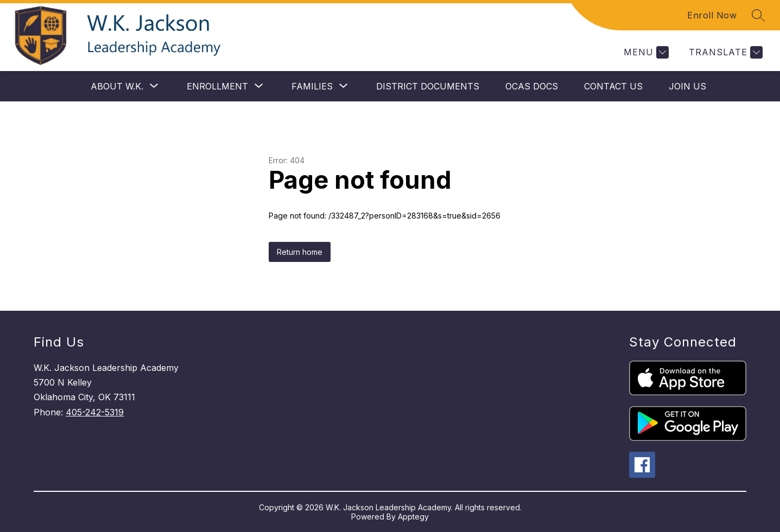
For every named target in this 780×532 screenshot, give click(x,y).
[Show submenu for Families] (312, 86)
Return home (300, 252)
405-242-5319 (95, 412)
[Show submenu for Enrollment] (217, 86)
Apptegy (413, 517)
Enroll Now (712, 15)
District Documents (428, 86)
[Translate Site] (724, 52)
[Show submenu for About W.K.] (117, 86)
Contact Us (613, 86)
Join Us (687, 86)
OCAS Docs (532, 86)
